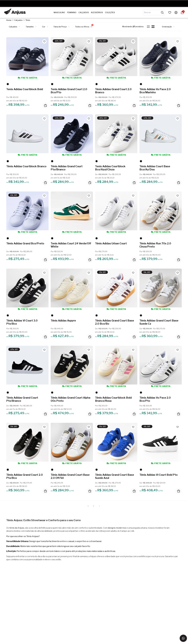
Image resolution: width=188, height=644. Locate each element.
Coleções (110, 13)
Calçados (84, 13)
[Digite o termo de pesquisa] (152, 13)
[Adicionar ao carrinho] (45, 106)
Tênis (28, 20)
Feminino (72, 13)
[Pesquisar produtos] (162, 13)
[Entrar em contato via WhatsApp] (183, 638)
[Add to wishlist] (44, 41)
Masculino (59, 13)
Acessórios (97, 13)
